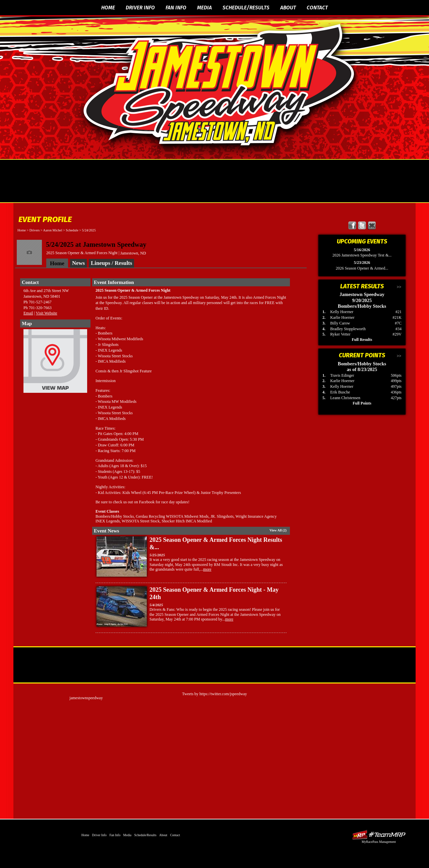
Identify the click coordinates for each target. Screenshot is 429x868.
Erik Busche (340, 392)
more (207, 569)
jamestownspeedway (86, 698)
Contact (317, 8)
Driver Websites (379, 835)
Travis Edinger (342, 375)
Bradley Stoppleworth (348, 329)
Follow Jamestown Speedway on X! (362, 226)
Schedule (72, 230)
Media (204, 8)
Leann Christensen (345, 398)
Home (108, 8)
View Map (55, 363)
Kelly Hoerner (342, 312)
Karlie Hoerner (342, 317)
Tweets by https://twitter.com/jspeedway (214, 694)
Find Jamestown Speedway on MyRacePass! (372, 226)
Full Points (362, 403)
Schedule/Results (246, 8)
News (78, 263)
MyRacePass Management (379, 842)
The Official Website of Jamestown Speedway (219, 85)
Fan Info (176, 8)
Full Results (362, 340)
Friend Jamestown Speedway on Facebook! (352, 226)
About (288, 8)
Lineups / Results (111, 263)
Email (28, 313)
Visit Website (47, 313)
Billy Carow (340, 323)
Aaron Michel (53, 230)
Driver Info (140, 8)
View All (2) (278, 530)
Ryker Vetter (340, 334)
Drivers (35, 230)
